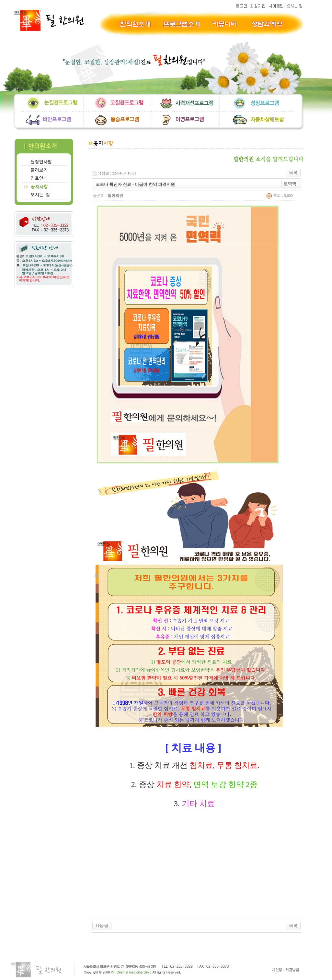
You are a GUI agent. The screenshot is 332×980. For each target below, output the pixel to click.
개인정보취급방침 (285, 970)
